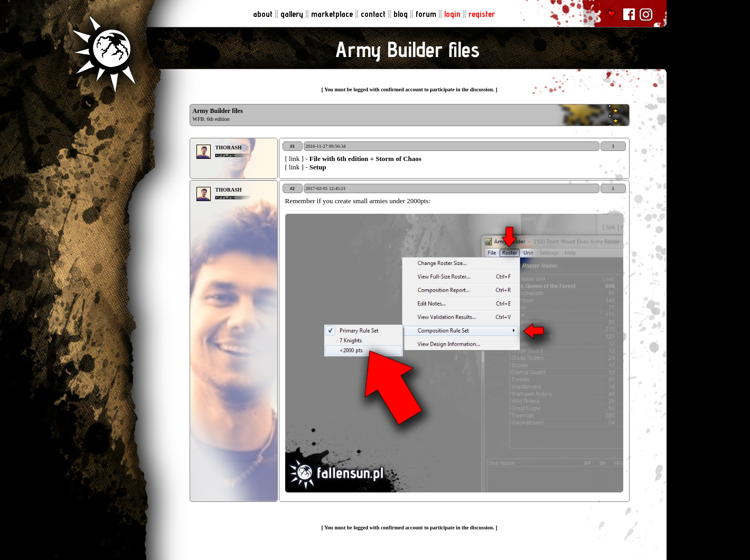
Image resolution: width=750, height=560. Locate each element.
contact (374, 14)
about (264, 14)
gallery (293, 14)
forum (427, 14)
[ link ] (296, 159)
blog (402, 14)
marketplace (333, 14)
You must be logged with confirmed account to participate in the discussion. (410, 89)
